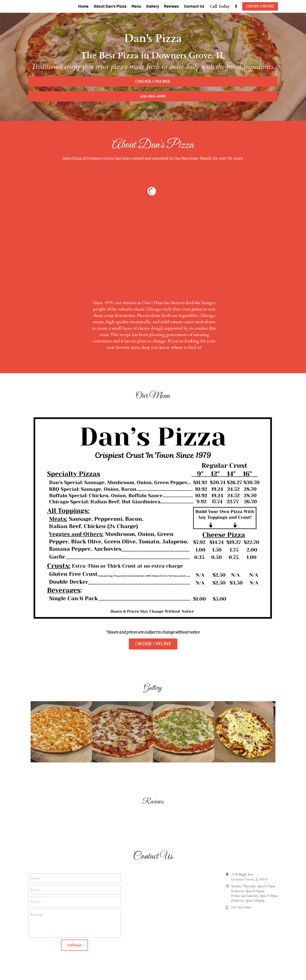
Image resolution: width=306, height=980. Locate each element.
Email (35, 823)
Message (37, 848)
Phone (36, 835)
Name (35, 812)
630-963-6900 (153, 96)
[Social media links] (236, 6)
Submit (74, 878)
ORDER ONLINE (260, 6)
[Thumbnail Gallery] (61, 665)
